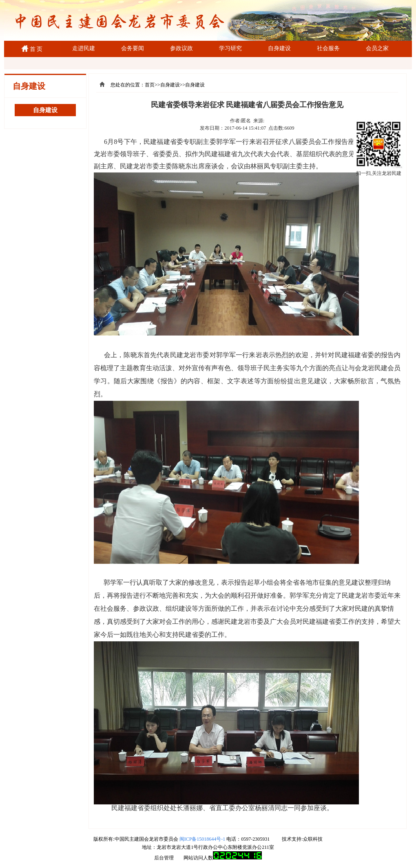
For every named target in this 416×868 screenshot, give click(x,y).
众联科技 (313, 839)
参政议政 (181, 48)
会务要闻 (133, 48)
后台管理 (164, 858)
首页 (150, 85)
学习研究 (230, 48)
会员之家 (377, 48)
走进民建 (84, 48)
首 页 (35, 49)
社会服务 (328, 48)
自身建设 (279, 48)
